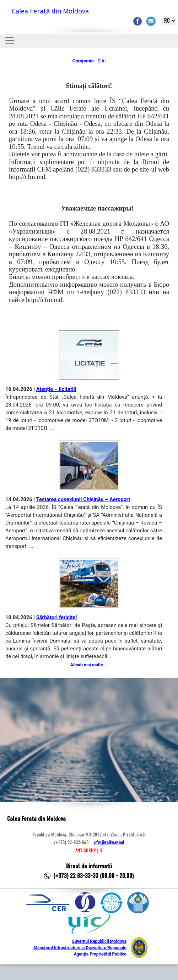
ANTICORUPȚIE (89, 851)
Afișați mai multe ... (89, 665)
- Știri (89, 61)
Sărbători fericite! (57, 617)
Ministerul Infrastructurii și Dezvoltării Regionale (80, 948)
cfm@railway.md (109, 843)
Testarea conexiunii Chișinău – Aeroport (83, 499)
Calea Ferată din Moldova (50, 11)
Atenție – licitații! (56, 389)
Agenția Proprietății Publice (100, 954)
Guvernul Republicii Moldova (99, 941)
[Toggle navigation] (10, 40)
